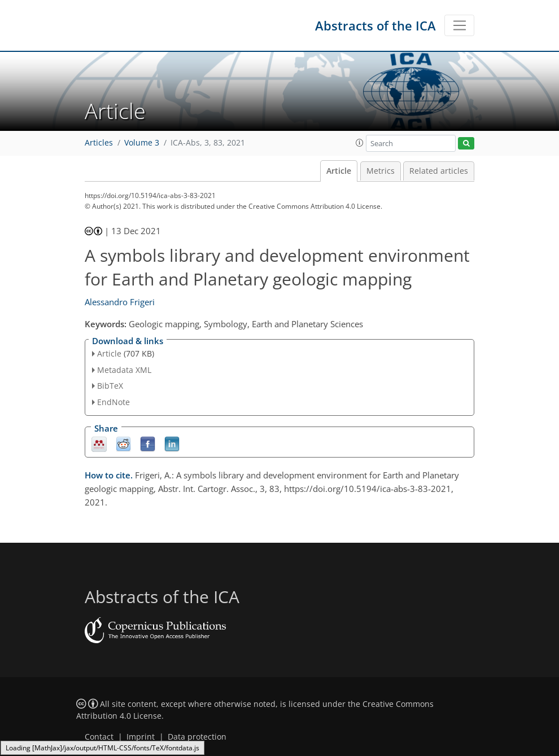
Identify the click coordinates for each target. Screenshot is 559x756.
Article (339, 171)
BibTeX (110, 386)
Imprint (141, 737)
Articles (99, 143)
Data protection (197, 737)
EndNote (113, 402)
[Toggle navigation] (459, 25)
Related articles (439, 171)
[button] (360, 143)
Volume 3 (142, 143)
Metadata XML (124, 370)
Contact (99, 737)
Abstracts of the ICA (375, 25)
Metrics (381, 171)
